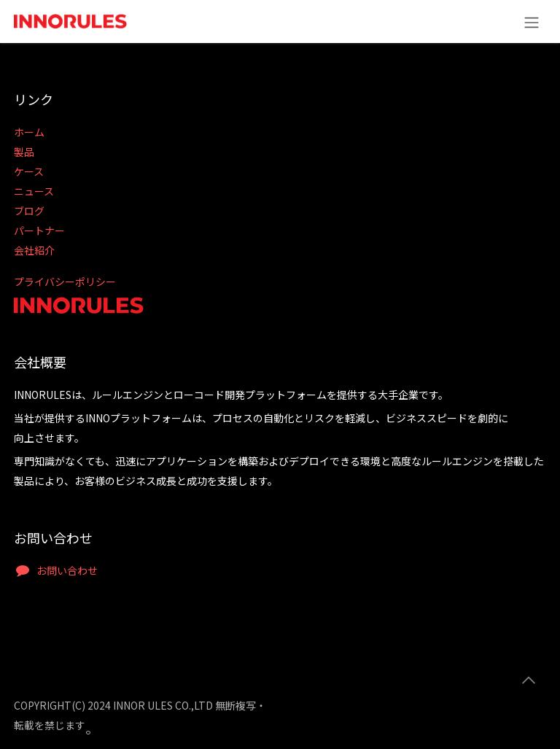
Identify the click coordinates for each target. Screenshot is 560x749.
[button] (529, 680)
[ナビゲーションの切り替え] (532, 22)
